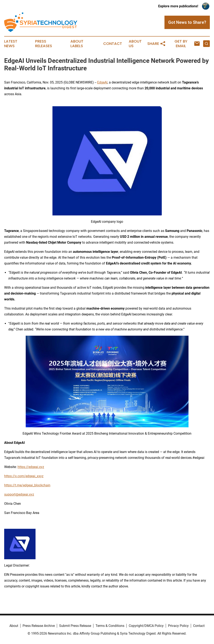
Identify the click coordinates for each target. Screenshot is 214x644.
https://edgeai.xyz (31, 467)
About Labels (77, 44)
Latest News (11, 44)
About (14, 626)
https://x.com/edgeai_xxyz (24, 476)
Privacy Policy (178, 626)
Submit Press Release (75, 626)
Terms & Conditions (110, 626)
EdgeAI (102, 82)
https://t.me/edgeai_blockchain (27, 485)
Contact (113, 44)
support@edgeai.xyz (19, 494)
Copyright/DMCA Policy (146, 626)
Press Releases (44, 44)
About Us (135, 44)
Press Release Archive (39, 626)
